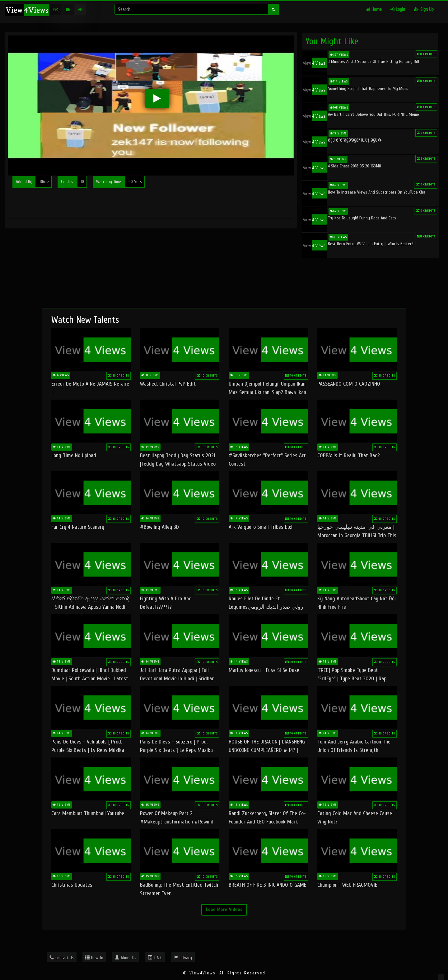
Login (398, 9)
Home (374, 9)
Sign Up (424, 9)
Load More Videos (224, 910)
